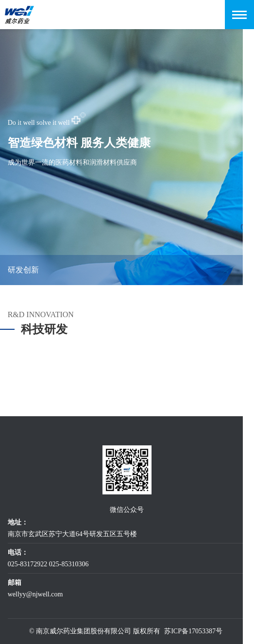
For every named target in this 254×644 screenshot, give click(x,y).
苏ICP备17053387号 (193, 631)
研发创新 (23, 270)
